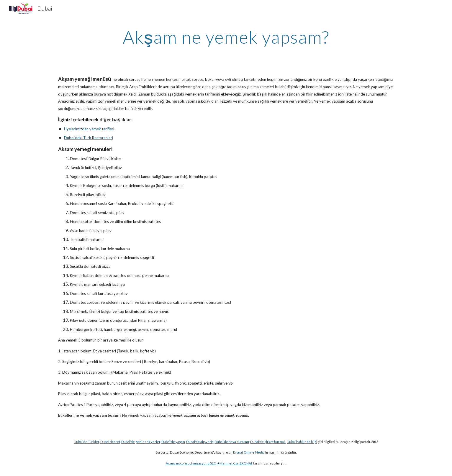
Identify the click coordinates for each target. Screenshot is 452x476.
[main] (226, 37)
